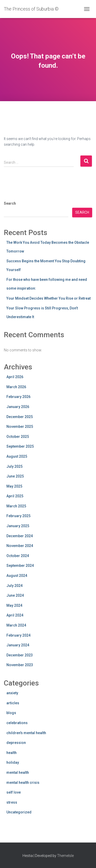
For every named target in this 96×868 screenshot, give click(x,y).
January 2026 (18, 407)
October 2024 (18, 556)
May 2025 (14, 486)
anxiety (12, 693)
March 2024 (16, 625)
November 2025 (20, 427)
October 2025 (18, 437)
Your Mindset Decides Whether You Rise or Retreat (49, 298)
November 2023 (20, 665)
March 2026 (16, 387)
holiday (13, 762)
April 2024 (15, 615)
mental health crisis (23, 783)
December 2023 (20, 655)
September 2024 (20, 566)
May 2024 (14, 605)
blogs (11, 713)
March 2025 (16, 506)
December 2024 (20, 536)
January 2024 (18, 645)
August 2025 (17, 456)
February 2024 (18, 635)
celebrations (17, 723)
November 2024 (20, 546)
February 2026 (18, 397)
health (12, 753)
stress (12, 802)
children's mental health (26, 733)
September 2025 (20, 446)
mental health (18, 772)
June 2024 (15, 595)
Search (10, 203)
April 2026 (15, 377)
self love (14, 792)
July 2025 (14, 466)
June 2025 (15, 476)
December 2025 (20, 417)
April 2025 (15, 496)
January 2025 (18, 526)
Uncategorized (19, 812)
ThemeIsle (65, 856)
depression (16, 743)
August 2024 (17, 576)
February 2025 (18, 516)
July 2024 (14, 586)
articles (13, 703)
